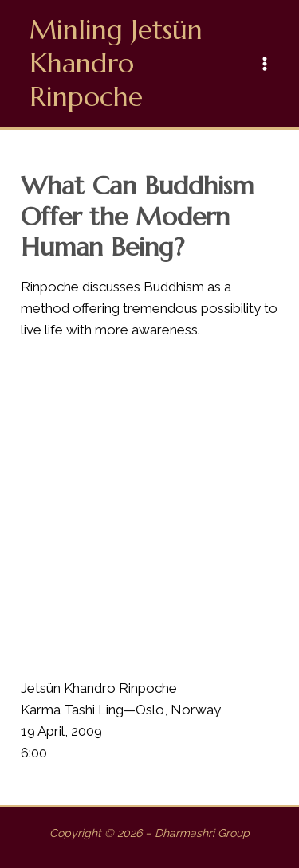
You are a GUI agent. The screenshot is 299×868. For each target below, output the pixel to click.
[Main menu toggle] (266, 64)
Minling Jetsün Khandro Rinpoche (116, 63)
